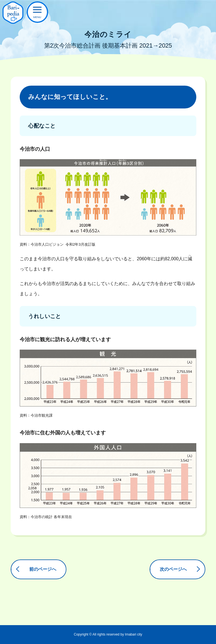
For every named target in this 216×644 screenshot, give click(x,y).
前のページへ (43, 569)
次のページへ (173, 569)
